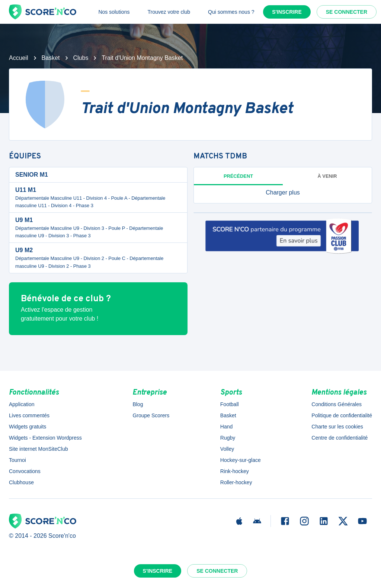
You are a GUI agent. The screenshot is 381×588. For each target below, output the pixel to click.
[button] (283, 193)
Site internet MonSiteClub (39, 449)
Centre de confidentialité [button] (340, 438)
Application (22, 404)
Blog (138, 404)
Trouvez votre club (169, 12)
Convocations (25, 471)
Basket (51, 58)
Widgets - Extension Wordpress (45, 438)
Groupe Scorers (151, 415)
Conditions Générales (337, 404)
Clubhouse (21, 482)
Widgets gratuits (28, 427)
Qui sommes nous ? (231, 12)
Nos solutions (114, 12)
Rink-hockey (235, 471)
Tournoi (17, 460)
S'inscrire (287, 12)
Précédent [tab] (238, 176)
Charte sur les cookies (337, 427)
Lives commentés (29, 415)
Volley (227, 449)
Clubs (81, 58)
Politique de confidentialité (342, 415)
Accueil (19, 58)
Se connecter (347, 12)
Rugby (228, 438)
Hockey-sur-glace (241, 460)
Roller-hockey (236, 482)
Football (230, 404)
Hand (226, 427)
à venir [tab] (327, 176)
